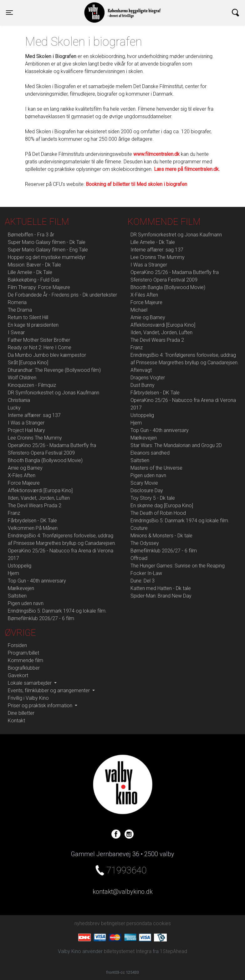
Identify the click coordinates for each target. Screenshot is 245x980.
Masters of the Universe (156, 468)
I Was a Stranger (26, 423)
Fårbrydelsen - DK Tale (32, 521)
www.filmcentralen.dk (156, 154)
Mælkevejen (21, 588)
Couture (139, 528)
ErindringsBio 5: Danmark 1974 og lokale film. (57, 611)
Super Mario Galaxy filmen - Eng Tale (48, 250)
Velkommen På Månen (33, 528)
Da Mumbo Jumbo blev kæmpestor (47, 355)
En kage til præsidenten (33, 325)
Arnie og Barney (25, 468)
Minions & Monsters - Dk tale (161, 536)
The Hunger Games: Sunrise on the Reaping (178, 566)
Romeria (17, 302)
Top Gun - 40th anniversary (37, 581)
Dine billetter (21, 713)
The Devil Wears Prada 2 (35, 506)
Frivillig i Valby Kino (28, 698)
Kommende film (26, 660)
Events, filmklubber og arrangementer (49, 690)
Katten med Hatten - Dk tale (161, 588)
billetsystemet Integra (128, 951)
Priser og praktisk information (41, 706)
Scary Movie (144, 483)
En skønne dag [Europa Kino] (162, 506)
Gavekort (18, 675)
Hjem (13, 573)
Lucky (14, 408)
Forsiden (17, 645)
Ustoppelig (20, 566)
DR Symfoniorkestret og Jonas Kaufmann (54, 393)
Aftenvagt (141, 370)
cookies (162, 923)
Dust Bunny (143, 385)
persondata (139, 923)
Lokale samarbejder (30, 683)
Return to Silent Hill (28, 317)
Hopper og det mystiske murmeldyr (47, 257)
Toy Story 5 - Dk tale (153, 498)
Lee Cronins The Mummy (35, 438)
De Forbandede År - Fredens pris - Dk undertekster (62, 295)
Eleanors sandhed (150, 453)
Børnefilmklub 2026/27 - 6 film (41, 618)
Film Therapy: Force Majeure (39, 287)
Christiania (19, 400)
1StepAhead (174, 951)
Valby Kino (65, 7)
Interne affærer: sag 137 (34, 415)
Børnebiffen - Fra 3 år (31, 235)
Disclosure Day (147, 490)
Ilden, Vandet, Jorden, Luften (39, 498)
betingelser (113, 923)
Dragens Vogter (148, 378)
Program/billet (23, 653)
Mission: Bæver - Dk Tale (34, 265)
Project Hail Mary (26, 430)
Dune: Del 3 (143, 581)
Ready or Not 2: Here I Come (40, 348)
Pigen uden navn (26, 603)
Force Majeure (24, 483)
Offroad (139, 558)
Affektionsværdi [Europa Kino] (40, 490)
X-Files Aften (22, 475)
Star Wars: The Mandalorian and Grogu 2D (176, 445)
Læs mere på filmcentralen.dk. (187, 169)
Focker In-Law (146, 573)
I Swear (16, 332)
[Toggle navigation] (9, 13)
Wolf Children (22, 378)
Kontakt (16, 721)
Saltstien (17, 596)
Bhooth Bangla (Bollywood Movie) (45, 460)
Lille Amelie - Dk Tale (30, 272)
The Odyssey (145, 543)
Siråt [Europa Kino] (28, 363)
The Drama (20, 310)
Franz (14, 513)
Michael (139, 310)
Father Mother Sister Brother (39, 340)
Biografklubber (24, 668)
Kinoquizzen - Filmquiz (32, 385)
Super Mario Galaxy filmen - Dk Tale (47, 242)
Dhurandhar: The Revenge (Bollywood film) (54, 370)
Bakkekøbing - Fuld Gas (34, 280)
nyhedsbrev (87, 923)
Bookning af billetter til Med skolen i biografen (136, 184)
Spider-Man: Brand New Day (161, 596)
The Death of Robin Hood (158, 513)
